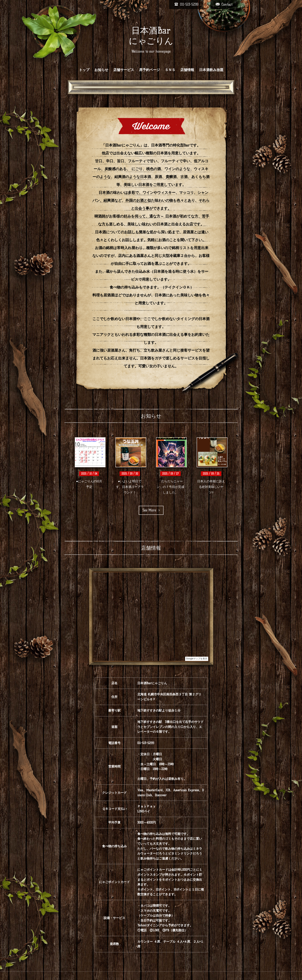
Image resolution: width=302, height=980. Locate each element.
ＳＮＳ (170, 70)
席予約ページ (149, 70)
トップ (84, 70)
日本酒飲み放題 (211, 70)
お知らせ (101, 70)
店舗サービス (124, 70)
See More (151, 510)
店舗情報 (187, 70)
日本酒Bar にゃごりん (151, 36)
